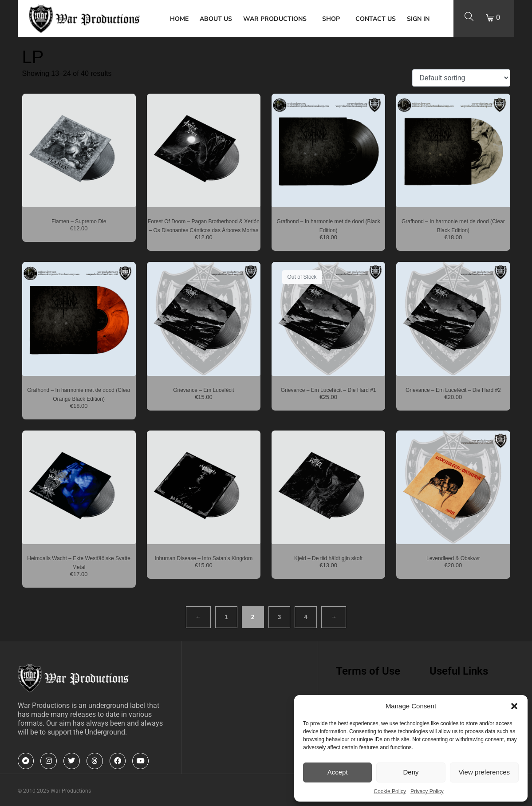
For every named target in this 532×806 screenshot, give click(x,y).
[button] (514, 706)
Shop (331, 19)
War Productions (275, 19)
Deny (411, 772)
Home (179, 19)
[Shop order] (461, 78)
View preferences (485, 772)
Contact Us (376, 19)
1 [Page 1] (226, 617)
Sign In (418, 19)
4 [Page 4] (306, 617)
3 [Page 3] (280, 617)
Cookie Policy (390, 791)
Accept (338, 772)
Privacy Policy (427, 791)
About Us (216, 19)
